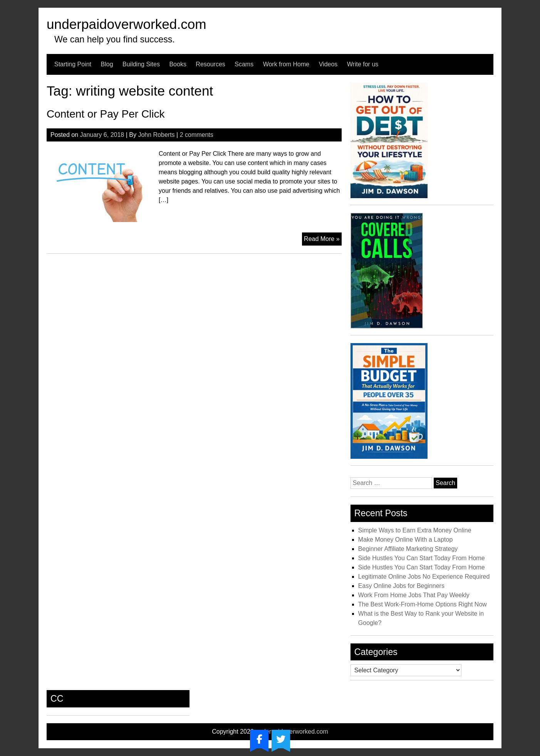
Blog (107, 64)
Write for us (363, 64)
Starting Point (73, 64)
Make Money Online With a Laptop (405, 540)
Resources (210, 64)
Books (178, 64)
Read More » (323, 240)
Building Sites (141, 64)
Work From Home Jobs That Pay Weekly (414, 595)
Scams (244, 64)
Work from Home (286, 64)
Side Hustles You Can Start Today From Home (422, 558)
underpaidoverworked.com (127, 24)
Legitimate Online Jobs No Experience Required (424, 577)
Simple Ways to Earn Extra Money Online (415, 530)
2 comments (197, 135)
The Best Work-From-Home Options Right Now (423, 604)
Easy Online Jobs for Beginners (401, 586)
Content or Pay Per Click (106, 114)
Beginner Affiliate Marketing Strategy (408, 549)
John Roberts (156, 135)
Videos (328, 64)
